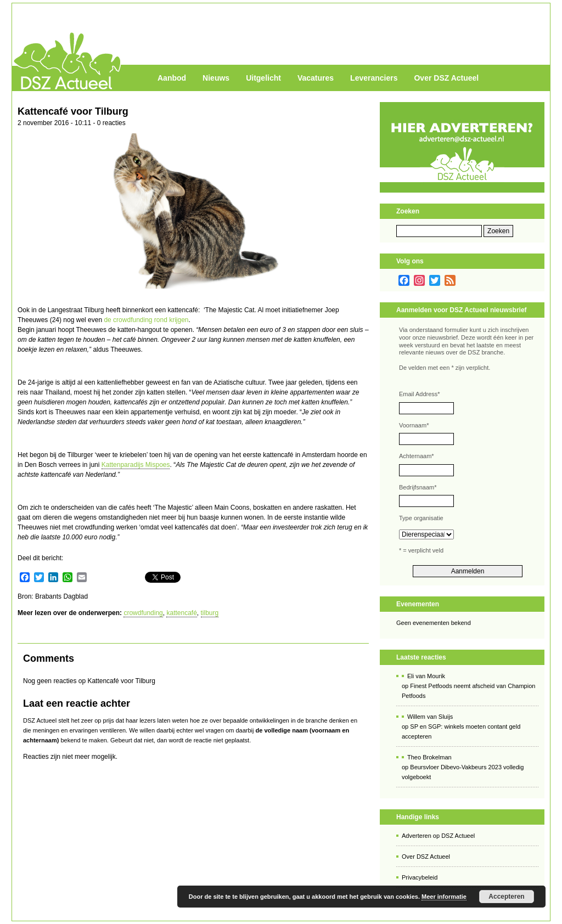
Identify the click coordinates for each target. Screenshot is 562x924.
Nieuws (216, 78)
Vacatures (316, 78)
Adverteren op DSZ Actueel (438, 836)
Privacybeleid (420, 877)
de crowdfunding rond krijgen (146, 320)
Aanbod (172, 78)
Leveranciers (374, 78)
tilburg (210, 613)
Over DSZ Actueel (446, 78)
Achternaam (417, 456)
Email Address (420, 394)
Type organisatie (421, 518)
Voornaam (414, 425)
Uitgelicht (263, 78)
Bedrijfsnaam (418, 487)
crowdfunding (143, 613)
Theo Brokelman (429, 757)
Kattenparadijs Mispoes (136, 465)
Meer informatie (444, 897)
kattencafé (181, 613)
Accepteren (506, 897)
